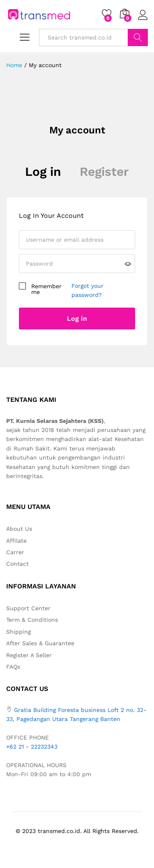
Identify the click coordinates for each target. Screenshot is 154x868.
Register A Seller (29, 655)
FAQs (13, 667)
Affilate (16, 541)
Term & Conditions (32, 620)
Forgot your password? (87, 290)
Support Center (28, 608)
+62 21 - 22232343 (32, 747)
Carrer (15, 552)
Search (138, 37)
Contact (17, 564)
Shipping (18, 632)
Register (104, 171)
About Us (19, 529)
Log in (43, 171)
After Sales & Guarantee (40, 643)
